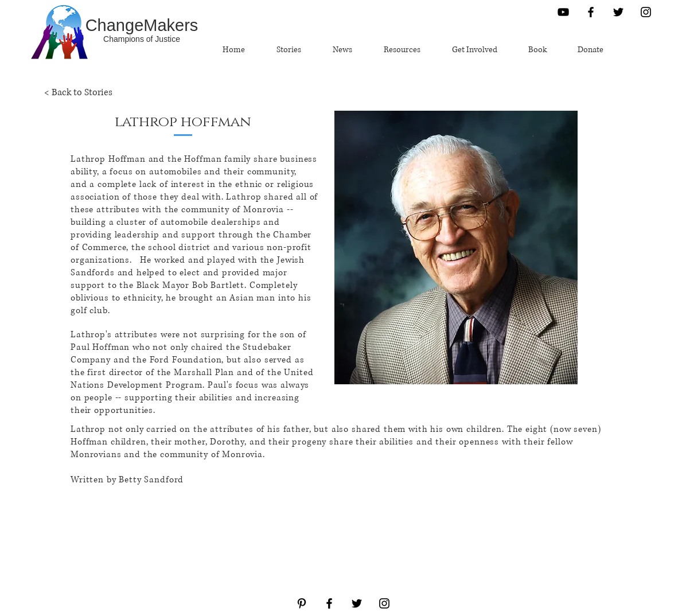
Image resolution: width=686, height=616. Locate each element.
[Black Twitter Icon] (618, 12)
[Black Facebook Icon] (591, 12)
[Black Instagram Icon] (646, 12)
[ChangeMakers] (142, 25)
